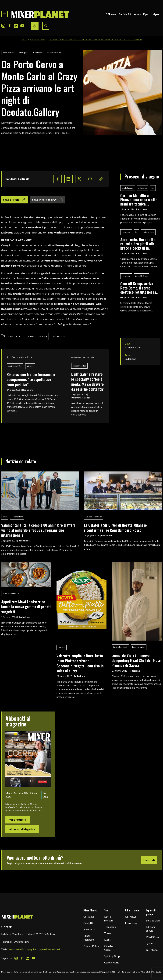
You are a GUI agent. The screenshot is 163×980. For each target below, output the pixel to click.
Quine (149, 943)
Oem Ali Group (142, 276)
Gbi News (131, 917)
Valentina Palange (81, 398)
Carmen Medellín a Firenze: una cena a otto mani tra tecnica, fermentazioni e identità (139, 200)
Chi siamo (89, 917)
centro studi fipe (15, 366)
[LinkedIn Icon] (16, 26)
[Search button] (46, 26)
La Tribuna (152, 950)
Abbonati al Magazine (22, 829)
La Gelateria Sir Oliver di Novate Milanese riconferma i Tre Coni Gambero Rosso (115, 527)
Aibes (137, 14)
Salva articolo (14, 200)
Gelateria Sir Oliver (94, 517)
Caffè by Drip (112, 962)
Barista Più (125, 14)
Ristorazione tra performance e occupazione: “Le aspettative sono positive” (31, 379)
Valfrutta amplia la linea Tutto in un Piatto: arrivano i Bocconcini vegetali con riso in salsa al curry (80, 663)
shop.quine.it (32, 949)
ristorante (38, 53)
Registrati (149, 860)
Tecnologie (110, 927)
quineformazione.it (50, 949)
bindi (5, 517)
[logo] (40, 14)
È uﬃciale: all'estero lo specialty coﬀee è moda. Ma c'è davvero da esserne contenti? (88, 381)
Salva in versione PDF (48, 200)
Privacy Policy (91, 946)
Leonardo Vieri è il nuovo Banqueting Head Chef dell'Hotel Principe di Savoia (137, 660)
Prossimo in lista (83, 358)
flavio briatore (9, 53)
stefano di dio (148, 232)
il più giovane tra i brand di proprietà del (68, 228)
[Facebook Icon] (10, 26)
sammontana (17, 517)
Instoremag (131, 923)
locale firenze (128, 188)
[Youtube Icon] (22, 26)
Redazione (28, 390)
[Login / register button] (35, 26)
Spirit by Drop (112, 956)
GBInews (111, 14)
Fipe (146, 14)
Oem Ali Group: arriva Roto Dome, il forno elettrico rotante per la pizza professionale (138, 288)
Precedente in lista (19, 357)
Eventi (108, 940)
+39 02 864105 (21, 942)
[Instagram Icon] (3, 26)
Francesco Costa (54, 53)
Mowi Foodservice (11, 593)
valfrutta (62, 647)
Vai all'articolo (18, 820)
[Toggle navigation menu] (4, 14)
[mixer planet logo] (18, 916)
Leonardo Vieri (139, 647)
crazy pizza (24, 53)
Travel (108, 933)
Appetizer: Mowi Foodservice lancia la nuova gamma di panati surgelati (26, 607)
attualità (30, 366)
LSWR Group (153, 937)
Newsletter (90, 929)
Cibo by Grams (38, 40)
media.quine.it (15, 949)
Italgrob (156, 14)
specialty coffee (79, 366)
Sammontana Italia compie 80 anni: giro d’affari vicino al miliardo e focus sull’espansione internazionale (38, 530)
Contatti (88, 923)
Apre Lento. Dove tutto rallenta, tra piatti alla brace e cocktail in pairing (138, 244)
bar (153, 188)
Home (24, 40)
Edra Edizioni (153, 920)
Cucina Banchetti (120, 647)
